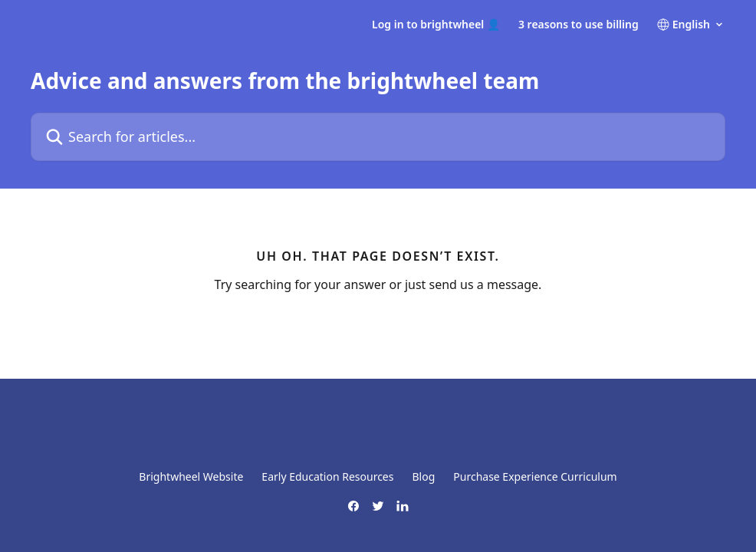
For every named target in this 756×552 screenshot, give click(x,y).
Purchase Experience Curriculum (535, 476)
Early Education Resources (327, 476)
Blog (423, 476)
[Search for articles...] (378, 137)
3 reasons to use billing (579, 25)
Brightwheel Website (191, 476)
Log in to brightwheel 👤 (436, 25)
